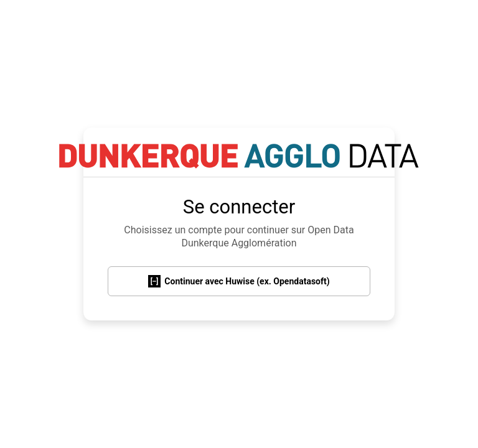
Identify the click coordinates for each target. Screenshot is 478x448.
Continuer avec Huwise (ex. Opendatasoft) (239, 281)
